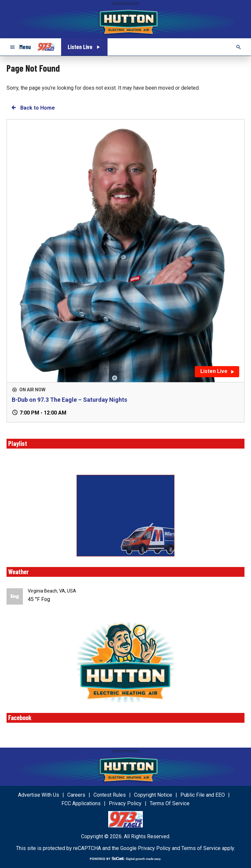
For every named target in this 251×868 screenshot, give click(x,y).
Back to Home (33, 107)
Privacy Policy (154, 848)
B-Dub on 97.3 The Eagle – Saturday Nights (69, 400)
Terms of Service (201, 848)
